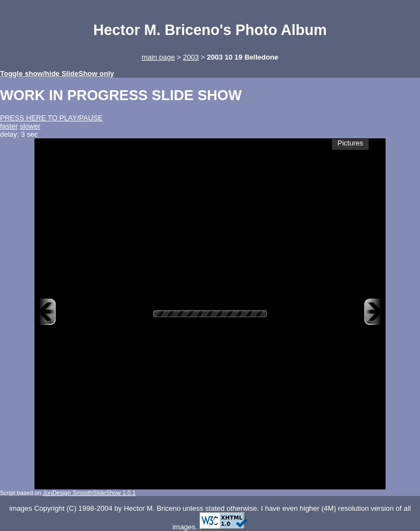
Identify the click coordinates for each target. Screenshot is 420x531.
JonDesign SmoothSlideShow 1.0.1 (89, 493)
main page (158, 57)
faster (9, 126)
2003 (191, 57)
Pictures (350, 143)
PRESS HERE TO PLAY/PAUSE (51, 118)
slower (30, 126)
